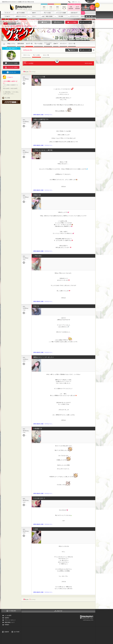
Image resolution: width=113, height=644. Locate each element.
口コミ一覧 (72, 44)
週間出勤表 (21, 44)
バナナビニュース (74, 16)
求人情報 (61, 16)
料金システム (11, 44)
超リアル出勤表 (21, 13)
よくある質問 (8, 615)
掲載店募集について (10, 622)
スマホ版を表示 (12, 611)
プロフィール (26, 55)
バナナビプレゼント (93, 7)
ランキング (7, 13)
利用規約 (7, 625)
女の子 (83, 16)
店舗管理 (7, 632)
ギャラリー (63, 44)
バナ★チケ (7, 16)
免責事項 (7, 618)
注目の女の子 (74, 13)
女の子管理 (17, 632)
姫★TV (34, 13)
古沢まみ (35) (28, 50)
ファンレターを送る (11, 67)
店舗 (83, 13)
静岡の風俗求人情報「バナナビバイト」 (43, 115)
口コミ (34, 16)
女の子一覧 (29, 44)
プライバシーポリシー (10, 620)
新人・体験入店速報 (47, 16)
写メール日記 (47, 13)
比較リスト (76, 2)
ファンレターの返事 (61, 13)
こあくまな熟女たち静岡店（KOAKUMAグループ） (20, 26)
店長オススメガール (21, 16)
